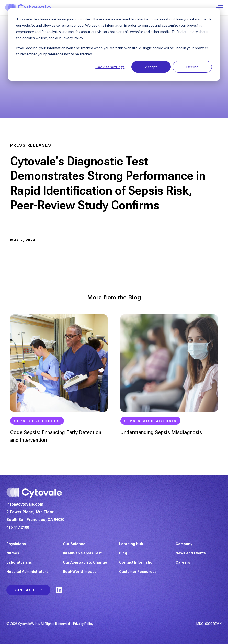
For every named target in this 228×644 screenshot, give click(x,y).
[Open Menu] (220, 8)
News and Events (191, 553)
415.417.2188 (18, 527)
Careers (183, 562)
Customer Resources (138, 572)
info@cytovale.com (25, 504)
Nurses (13, 553)
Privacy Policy (83, 624)
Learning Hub (131, 544)
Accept (151, 67)
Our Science (74, 544)
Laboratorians (19, 562)
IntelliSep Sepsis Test (82, 553)
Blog (123, 553)
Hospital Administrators (27, 572)
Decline (192, 67)
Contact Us (28, 590)
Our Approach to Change (85, 562)
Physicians (16, 544)
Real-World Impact (79, 572)
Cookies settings (110, 67)
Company (184, 544)
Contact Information (137, 562)
